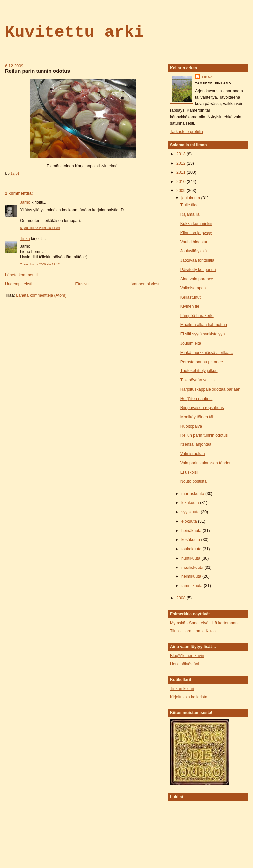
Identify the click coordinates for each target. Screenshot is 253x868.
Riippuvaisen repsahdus (202, 408)
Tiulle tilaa (189, 205)
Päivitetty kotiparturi (198, 270)
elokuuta (190, 521)
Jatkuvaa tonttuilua (197, 260)
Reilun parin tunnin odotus (38, 71)
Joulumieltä (191, 343)
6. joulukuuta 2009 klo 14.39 (40, 228)
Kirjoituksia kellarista (189, 697)
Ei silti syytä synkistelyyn (203, 334)
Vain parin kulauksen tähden (206, 463)
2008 (181, 598)
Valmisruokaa (193, 454)
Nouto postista (193, 481)
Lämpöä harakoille (197, 316)
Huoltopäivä (191, 426)
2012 (181, 163)
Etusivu (82, 284)
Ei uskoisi (189, 472)
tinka (207, 76)
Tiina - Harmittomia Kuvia (193, 631)
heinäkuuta (192, 531)
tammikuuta (192, 586)
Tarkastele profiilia (186, 132)
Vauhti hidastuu (194, 242)
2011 (181, 172)
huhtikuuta (191, 558)
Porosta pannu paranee (202, 362)
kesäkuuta (191, 540)
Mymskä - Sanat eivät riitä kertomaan (204, 623)
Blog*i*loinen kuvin (187, 656)
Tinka (25, 239)
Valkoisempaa (193, 288)
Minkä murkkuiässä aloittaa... (207, 353)
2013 (181, 154)
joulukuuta (191, 198)
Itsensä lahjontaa (196, 444)
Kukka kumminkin (196, 224)
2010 (181, 182)
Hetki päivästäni (184, 664)
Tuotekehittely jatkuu (199, 371)
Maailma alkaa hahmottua (204, 325)
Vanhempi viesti (146, 284)
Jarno (25, 202)
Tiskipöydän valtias (198, 380)
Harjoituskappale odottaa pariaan (210, 389)
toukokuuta (192, 549)
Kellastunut (190, 297)
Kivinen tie (190, 306)
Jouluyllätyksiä (194, 251)
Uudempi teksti (19, 284)
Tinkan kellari (182, 689)
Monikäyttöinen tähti (199, 417)
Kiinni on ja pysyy (196, 233)
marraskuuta (193, 494)
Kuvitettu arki (74, 32)
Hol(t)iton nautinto (196, 399)
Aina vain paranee (197, 279)
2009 (181, 191)
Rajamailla (190, 214)
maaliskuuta (193, 568)
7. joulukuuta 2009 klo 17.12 (40, 264)
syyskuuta (191, 512)
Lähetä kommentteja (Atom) (41, 295)
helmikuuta (192, 576)
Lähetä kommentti (21, 275)
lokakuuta (191, 503)
